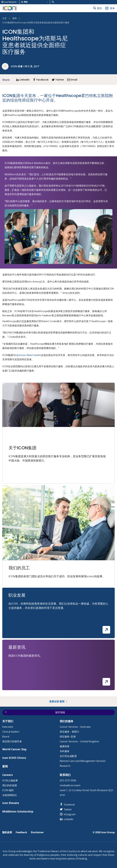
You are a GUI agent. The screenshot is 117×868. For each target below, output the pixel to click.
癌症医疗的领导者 (12, 741)
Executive (8, 727)
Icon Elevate (11, 803)
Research (65, 766)
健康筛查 (65, 746)
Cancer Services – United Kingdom (79, 741)
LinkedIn (67, 819)
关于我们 (8, 721)
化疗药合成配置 (68, 756)
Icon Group (108, 832)
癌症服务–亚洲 (68, 737)
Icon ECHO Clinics (14, 758)
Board (6, 737)
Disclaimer (37, 832)
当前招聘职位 (10, 795)
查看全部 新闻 (59, 701)
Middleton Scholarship (18, 811)
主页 (4, 18)
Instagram (68, 814)
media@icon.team (70, 785)
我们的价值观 (10, 785)
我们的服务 (67, 721)
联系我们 (65, 775)
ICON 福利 (8, 790)
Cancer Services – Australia (75, 727)
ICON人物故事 (10, 780)
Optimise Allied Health (28, 355)
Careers (8, 775)
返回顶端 (35, 712)
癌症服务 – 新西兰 (69, 732)
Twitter (66, 809)
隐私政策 (7, 832)
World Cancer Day (14, 749)
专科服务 (65, 751)
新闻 (14, 18)
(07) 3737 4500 (68, 780)
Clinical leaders (11, 732)
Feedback (21, 832)
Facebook (67, 805)
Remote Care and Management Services (83, 761)
